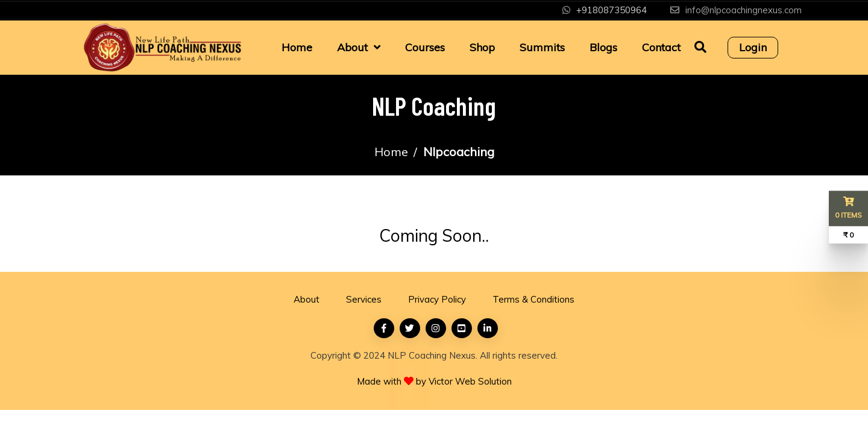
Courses (425, 47)
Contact (661, 47)
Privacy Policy (437, 299)
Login (753, 47)
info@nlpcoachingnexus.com (744, 10)
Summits (542, 47)
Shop (482, 47)
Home (297, 47)
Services (364, 299)
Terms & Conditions (533, 299)
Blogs (603, 47)
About (352, 47)
